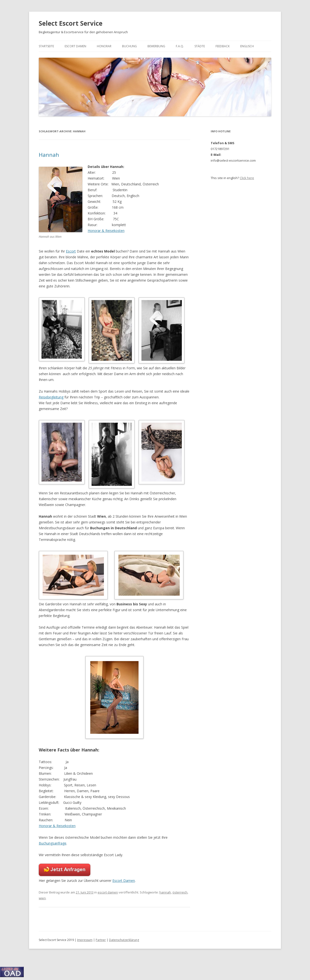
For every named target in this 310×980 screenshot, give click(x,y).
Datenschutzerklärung (124, 940)
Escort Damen (75, 46)
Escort (71, 251)
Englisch (247, 46)
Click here (247, 178)
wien (42, 898)
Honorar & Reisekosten (106, 231)
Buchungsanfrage (53, 843)
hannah (165, 892)
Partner (101, 940)
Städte (200, 46)
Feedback (223, 46)
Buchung (129, 46)
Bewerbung (156, 46)
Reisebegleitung (51, 397)
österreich (180, 892)
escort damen (108, 892)
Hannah (49, 155)
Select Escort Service (71, 23)
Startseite (46, 46)
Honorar (104, 46)
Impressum (85, 940)
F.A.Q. (180, 46)
